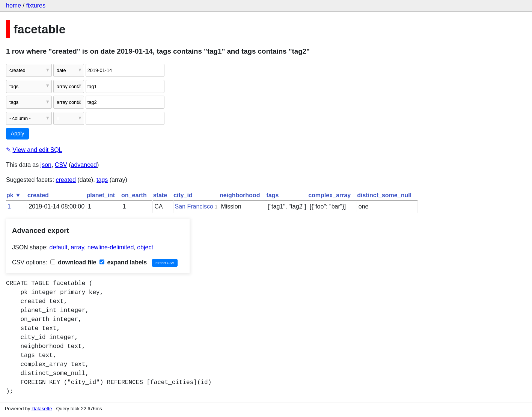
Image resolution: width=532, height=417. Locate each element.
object (145, 247)
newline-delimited (111, 247)
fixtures (36, 5)
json (46, 165)
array (78, 247)
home (14, 5)
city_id (183, 195)
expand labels (123, 262)
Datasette (42, 409)
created (66, 180)
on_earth (134, 195)
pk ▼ (14, 195)
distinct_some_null (384, 195)
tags (102, 180)
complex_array (329, 195)
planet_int (101, 195)
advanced (84, 165)
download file (73, 262)
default (59, 247)
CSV (61, 165)
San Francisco (194, 206)
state (160, 195)
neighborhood (240, 195)
